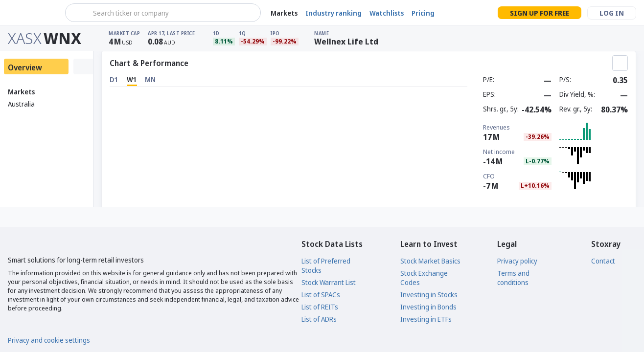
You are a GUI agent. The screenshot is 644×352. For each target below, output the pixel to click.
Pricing (423, 13)
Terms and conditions (513, 278)
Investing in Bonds (428, 307)
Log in (612, 13)
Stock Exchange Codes (424, 278)
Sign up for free (540, 13)
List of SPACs (321, 295)
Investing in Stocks (429, 295)
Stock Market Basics (430, 261)
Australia (21, 104)
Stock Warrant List (329, 282)
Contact (603, 261)
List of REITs (320, 307)
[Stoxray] (32, 13)
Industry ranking (333, 13)
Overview (25, 67)
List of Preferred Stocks (326, 265)
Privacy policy (517, 261)
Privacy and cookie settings (49, 340)
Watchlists (387, 13)
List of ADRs (319, 319)
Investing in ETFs (426, 319)
